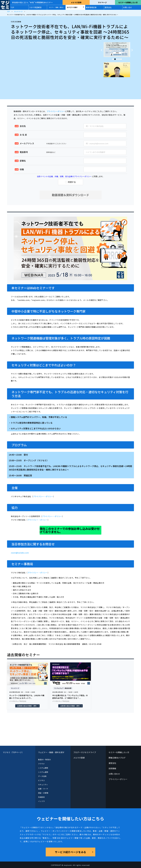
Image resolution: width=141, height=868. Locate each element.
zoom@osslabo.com (20, 553)
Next (133, 49)
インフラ (41, 801)
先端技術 (41, 797)
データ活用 (42, 776)
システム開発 (43, 768)
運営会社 (108, 7)
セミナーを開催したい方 (128, 2)
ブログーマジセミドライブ (85, 752)
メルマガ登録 (76, 2)
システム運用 (43, 772)
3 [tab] (117, 58)
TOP (12, 7)
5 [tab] (121, 58)
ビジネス (41, 780)
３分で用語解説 (35, 7)
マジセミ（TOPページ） (13, 752)
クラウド (41, 764)
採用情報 (112, 768)
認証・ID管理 (43, 793)
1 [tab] (113, 58)
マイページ (102, 2)
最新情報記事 (91, 7)
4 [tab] (119, 58)
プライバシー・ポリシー (43, 496)
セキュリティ (43, 785)
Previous (101, 49)
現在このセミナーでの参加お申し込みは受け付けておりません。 (70, 530)
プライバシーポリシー (56, 111)
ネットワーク (15, 688)
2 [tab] (115, 58)
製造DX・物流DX (45, 760)
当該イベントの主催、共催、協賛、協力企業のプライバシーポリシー (64, 176)
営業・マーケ (43, 789)
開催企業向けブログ (117, 758)
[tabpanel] (117, 50)
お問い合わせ (114, 774)
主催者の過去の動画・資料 (27, 706)
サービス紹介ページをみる (70, 852)
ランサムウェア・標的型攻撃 (63, 688)
